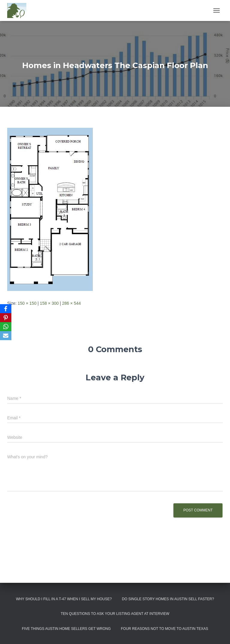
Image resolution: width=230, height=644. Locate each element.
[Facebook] (6, 309)
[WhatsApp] (6, 327)
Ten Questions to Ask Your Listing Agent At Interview (115, 614)
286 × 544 (71, 303)
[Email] (6, 336)
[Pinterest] (6, 318)
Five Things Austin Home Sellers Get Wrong (66, 629)
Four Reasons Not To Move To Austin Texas (165, 629)
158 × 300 (49, 303)
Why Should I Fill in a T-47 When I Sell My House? (64, 599)
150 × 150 (27, 303)
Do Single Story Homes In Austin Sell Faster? (168, 599)
